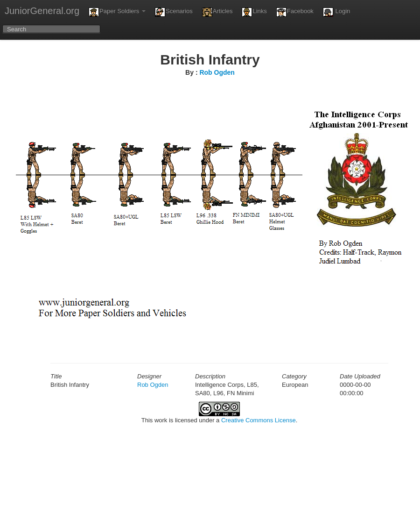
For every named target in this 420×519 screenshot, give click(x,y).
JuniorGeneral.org (42, 11)
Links (254, 12)
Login (336, 12)
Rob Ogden (217, 72)
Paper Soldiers (117, 12)
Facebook (295, 12)
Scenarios (174, 12)
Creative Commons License (259, 420)
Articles (217, 12)
